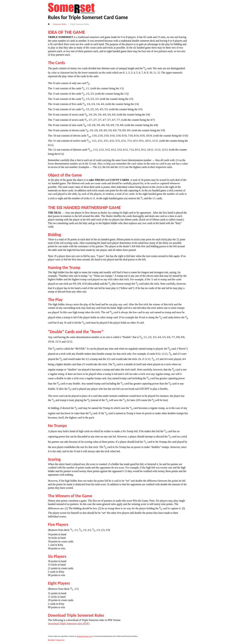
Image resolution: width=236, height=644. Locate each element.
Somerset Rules (60, 24)
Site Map (51, 640)
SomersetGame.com (84, 636)
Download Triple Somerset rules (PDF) (69, 624)
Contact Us (60, 640)
